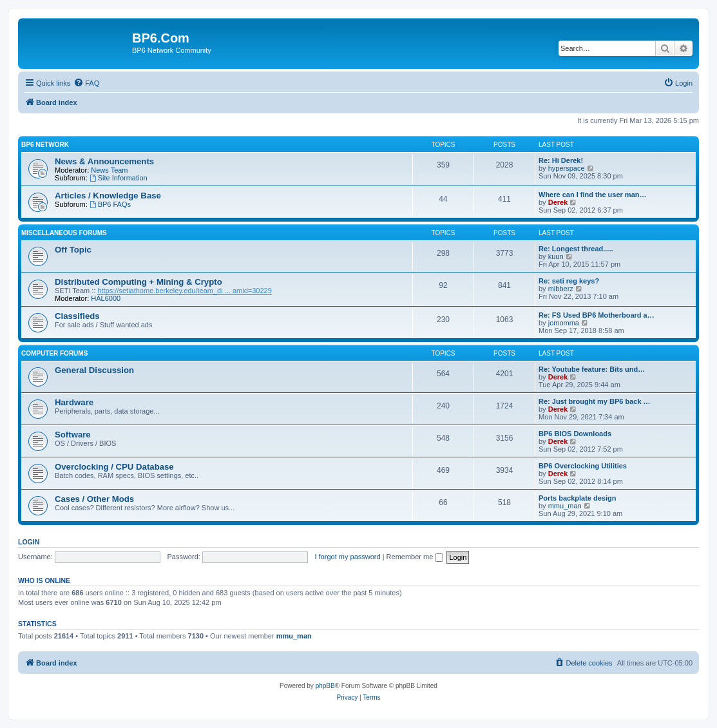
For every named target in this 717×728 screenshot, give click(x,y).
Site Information (119, 178)
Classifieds (77, 316)
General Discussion (94, 370)
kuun (556, 256)
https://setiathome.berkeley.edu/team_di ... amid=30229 (184, 291)
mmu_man (565, 506)
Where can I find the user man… (592, 195)
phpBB (325, 686)
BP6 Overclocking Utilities (583, 466)
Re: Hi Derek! (561, 160)
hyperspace (567, 168)
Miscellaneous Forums (64, 233)
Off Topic (73, 250)
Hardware (74, 402)
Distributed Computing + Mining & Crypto (139, 282)
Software (73, 435)
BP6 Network (45, 145)
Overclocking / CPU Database (114, 467)
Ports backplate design (577, 498)
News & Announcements (104, 161)
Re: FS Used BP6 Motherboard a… (597, 315)
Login (29, 542)
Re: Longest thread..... (576, 249)
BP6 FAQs (110, 204)
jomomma (564, 323)
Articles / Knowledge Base (108, 196)
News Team (109, 170)
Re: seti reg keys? (569, 281)
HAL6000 (106, 298)
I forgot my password (348, 557)
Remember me (415, 557)
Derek (558, 202)
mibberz (561, 289)
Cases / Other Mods (94, 499)
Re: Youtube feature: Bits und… (592, 369)
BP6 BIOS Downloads (575, 434)
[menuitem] (86, 83)
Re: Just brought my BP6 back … (595, 401)
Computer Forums (54, 353)
